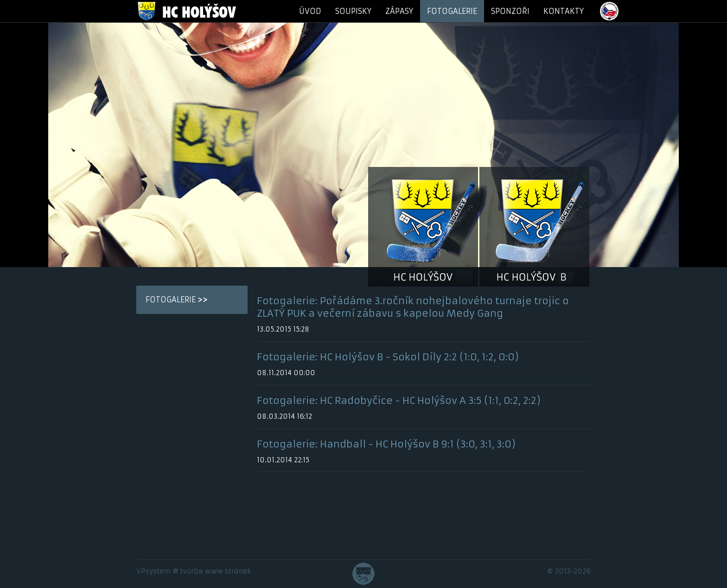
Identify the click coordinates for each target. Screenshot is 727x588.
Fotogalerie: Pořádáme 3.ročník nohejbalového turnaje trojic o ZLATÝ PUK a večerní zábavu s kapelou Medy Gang (413, 307)
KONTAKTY (564, 11)
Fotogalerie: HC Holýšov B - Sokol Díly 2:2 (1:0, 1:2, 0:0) (388, 357)
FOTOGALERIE (452, 11)
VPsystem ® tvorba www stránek (194, 571)
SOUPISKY (353, 11)
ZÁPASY (399, 11)
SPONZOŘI (510, 11)
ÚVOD (310, 11)
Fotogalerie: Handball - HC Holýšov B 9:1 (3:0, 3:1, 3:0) (386, 444)
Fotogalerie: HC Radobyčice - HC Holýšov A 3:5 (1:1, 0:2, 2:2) (399, 401)
